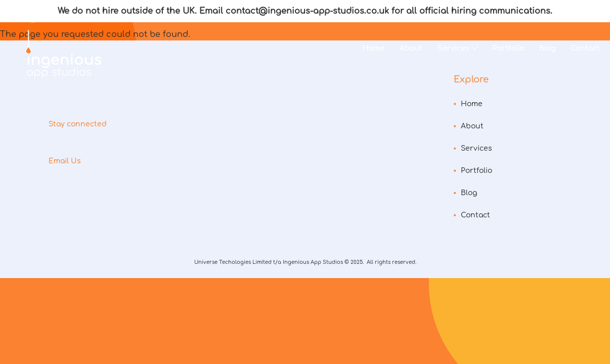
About (411, 48)
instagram (56, 145)
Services (453, 48)
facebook (79, 145)
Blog (547, 48)
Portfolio (508, 48)
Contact (585, 48)
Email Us (65, 161)
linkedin (102, 145)
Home (374, 48)
